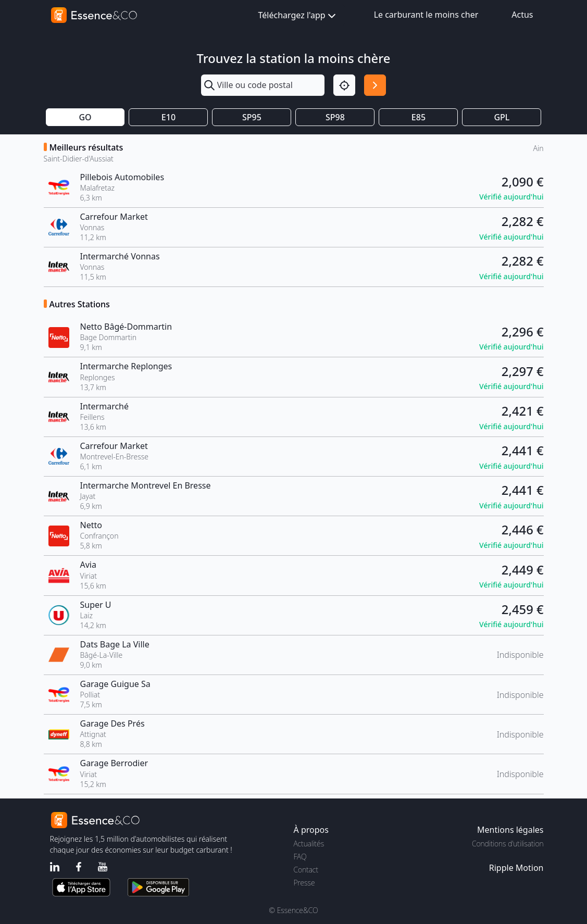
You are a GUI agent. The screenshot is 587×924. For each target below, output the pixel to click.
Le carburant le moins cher (426, 15)
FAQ (300, 857)
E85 (419, 117)
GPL (502, 117)
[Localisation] (344, 85)
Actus (522, 15)
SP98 (335, 117)
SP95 (252, 117)
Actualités (309, 844)
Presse (304, 883)
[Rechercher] (375, 85)
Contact (306, 870)
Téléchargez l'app (298, 16)
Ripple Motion (516, 868)
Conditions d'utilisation (508, 844)
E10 (168, 117)
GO (85, 117)
